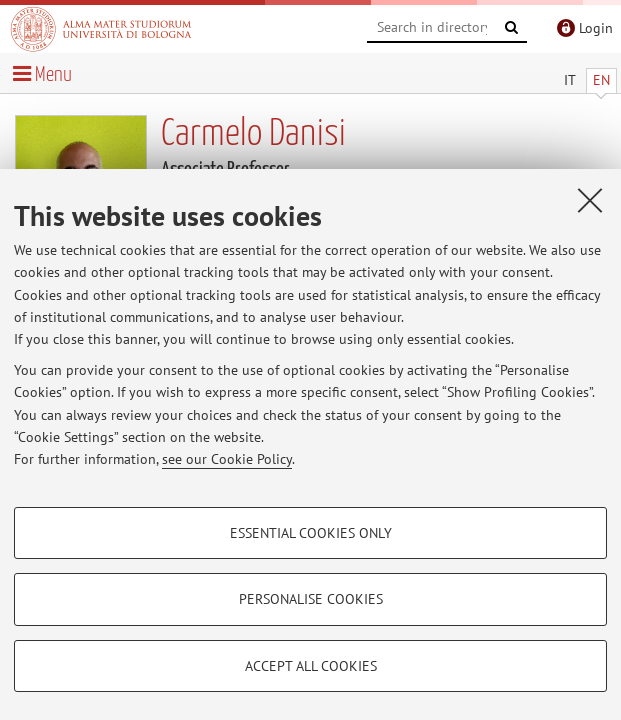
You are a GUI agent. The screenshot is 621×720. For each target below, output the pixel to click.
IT (570, 80)
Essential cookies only (311, 533)
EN (601, 80)
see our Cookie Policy (227, 459)
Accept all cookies (311, 666)
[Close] (590, 200)
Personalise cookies (311, 599)
